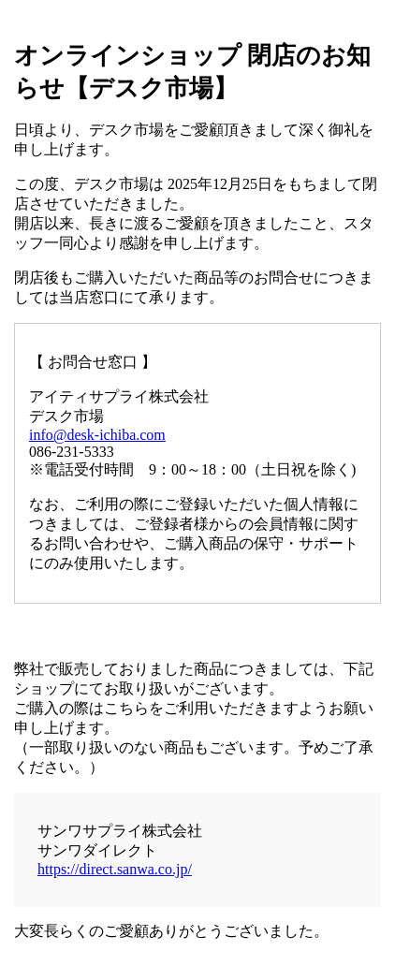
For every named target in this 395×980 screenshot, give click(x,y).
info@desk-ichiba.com (97, 435)
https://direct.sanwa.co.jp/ (115, 869)
